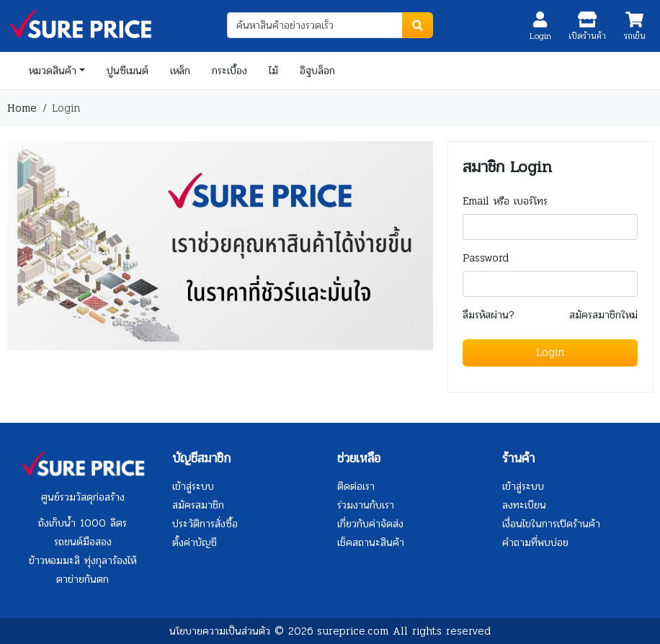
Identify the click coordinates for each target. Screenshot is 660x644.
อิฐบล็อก (317, 71)
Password (486, 258)
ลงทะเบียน (524, 505)
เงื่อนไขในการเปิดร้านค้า (551, 524)
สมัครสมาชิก (198, 505)
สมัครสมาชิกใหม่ (603, 315)
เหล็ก (180, 71)
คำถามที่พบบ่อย (535, 542)
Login (550, 352)
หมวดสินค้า (53, 71)
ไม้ (273, 71)
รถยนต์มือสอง (83, 542)
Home (22, 108)
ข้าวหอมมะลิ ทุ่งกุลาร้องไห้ (82, 560)
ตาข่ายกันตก (82, 579)
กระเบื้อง (229, 71)
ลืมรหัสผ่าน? (489, 315)
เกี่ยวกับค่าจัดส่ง (370, 524)
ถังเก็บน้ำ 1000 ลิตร (82, 523)
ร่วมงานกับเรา (366, 505)
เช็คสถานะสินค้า (371, 542)
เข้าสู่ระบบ (193, 486)
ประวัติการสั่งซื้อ (205, 524)
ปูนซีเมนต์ (128, 71)
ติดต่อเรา (356, 486)
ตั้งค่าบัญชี (195, 542)
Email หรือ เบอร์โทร (505, 201)
